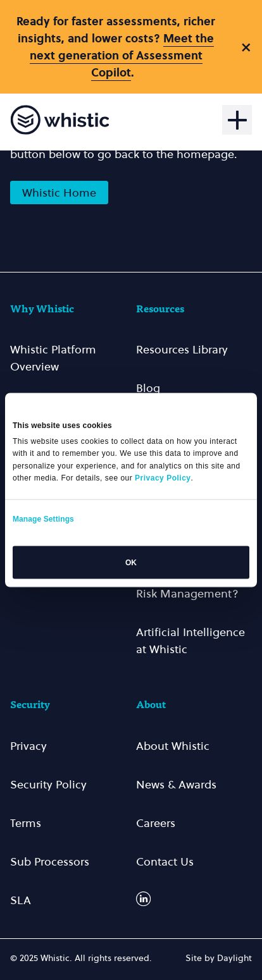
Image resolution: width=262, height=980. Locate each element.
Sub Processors (50, 861)
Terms (26, 823)
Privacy (28, 746)
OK (131, 562)
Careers (156, 823)
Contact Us (165, 861)
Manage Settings (43, 518)
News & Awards (176, 784)
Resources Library (182, 349)
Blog (148, 388)
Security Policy (48, 784)
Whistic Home (59, 193)
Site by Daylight (219, 958)
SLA (21, 900)
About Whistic (173, 746)
